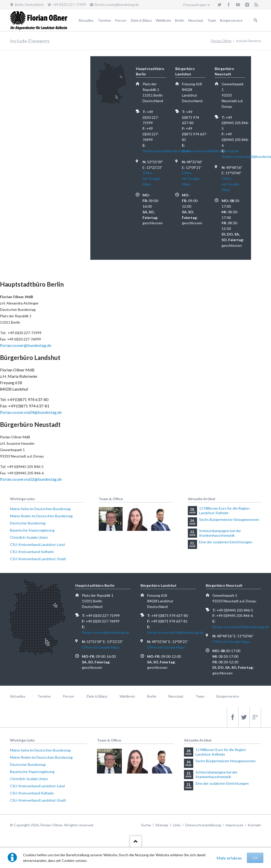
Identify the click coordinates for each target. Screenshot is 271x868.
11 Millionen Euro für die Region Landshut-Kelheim (224, 511)
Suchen (255, 20)
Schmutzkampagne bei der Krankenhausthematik (220, 533)
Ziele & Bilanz (141, 20)
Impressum (234, 825)
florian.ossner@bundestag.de (166, 151)
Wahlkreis (163, 20)
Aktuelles (86, 20)
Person (121, 20)
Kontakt (254, 825)
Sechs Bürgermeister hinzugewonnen (229, 519)
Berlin (180, 20)
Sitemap (162, 825)
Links (177, 825)
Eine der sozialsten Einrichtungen (226, 542)
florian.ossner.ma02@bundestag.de (31, 479)
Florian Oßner (221, 41)
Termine (104, 20)
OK (255, 858)
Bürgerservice (231, 20)
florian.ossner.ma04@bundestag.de (210, 151)
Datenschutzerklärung (203, 825)
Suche (146, 825)
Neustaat (196, 20)
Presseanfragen (195, 5)
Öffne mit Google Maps (151, 178)
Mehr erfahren (229, 858)
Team (212, 20)
